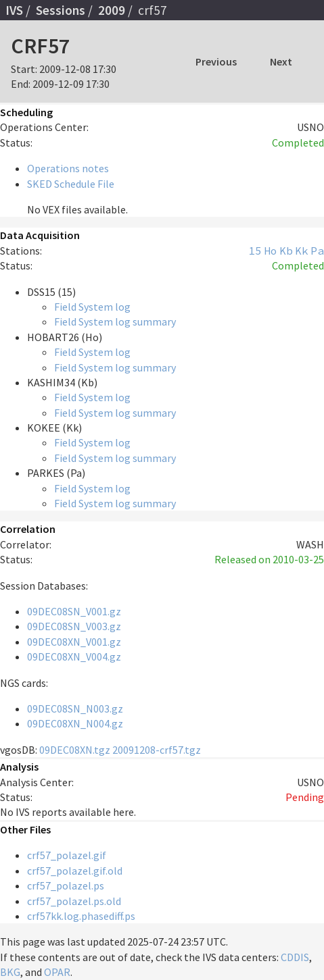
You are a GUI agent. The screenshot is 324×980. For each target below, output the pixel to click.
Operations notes (68, 168)
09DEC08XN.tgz (75, 750)
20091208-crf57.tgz (157, 750)
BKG (10, 972)
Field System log (92, 307)
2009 (112, 10)
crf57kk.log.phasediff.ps (81, 916)
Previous (216, 61)
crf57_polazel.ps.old (74, 901)
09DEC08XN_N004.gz (75, 723)
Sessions (61, 10)
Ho (271, 251)
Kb (286, 251)
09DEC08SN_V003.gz (74, 626)
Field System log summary (115, 321)
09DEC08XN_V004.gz (74, 656)
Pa (317, 251)
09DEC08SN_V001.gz (74, 611)
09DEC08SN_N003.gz (75, 708)
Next (281, 61)
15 (255, 251)
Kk (302, 251)
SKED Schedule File (71, 184)
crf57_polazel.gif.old (75, 871)
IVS (14, 10)
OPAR (57, 972)
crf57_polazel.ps (66, 885)
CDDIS (295, 957)
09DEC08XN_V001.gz (74, 642)
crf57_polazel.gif (67, 855)
